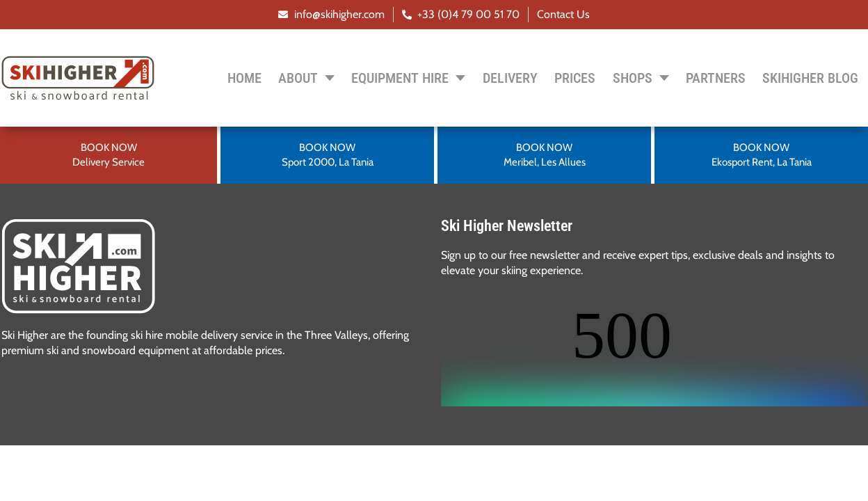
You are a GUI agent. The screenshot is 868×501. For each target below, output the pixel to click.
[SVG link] (79, 266)
